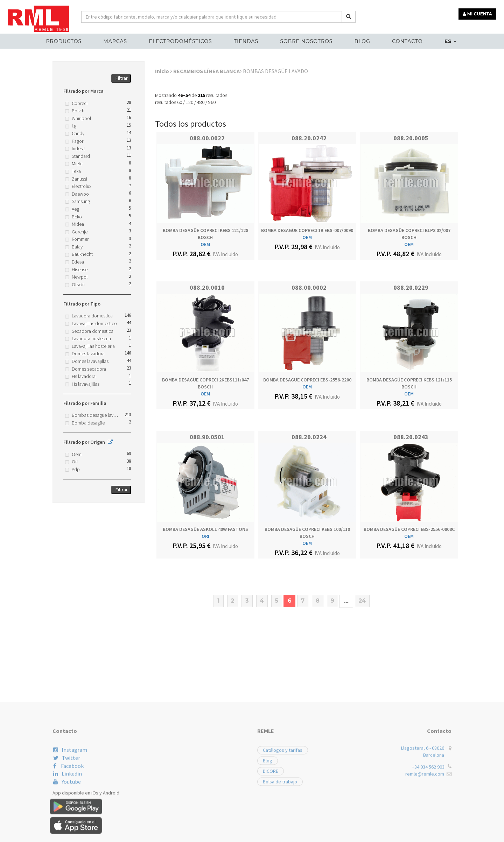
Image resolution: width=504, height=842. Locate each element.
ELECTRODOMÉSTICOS (181, 41)
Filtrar (122, 78)
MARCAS (117, 41)
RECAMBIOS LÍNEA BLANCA (208, 71)
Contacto (406, 41)
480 (201, 102)
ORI (205, 536)
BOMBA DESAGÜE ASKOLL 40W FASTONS (205, 529)
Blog (361, 41)
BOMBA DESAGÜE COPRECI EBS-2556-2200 (307, 380)
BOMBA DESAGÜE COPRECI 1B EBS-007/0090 (307, 230)
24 (362, 601)
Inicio (164, 71)
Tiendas (246, 41)
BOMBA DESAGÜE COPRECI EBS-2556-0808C (409, 529)
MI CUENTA (478, 13)
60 (180, 102)
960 (212, 102)
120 (190, 102)
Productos (66, 41)
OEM (205, 244)
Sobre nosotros (306, 41)
